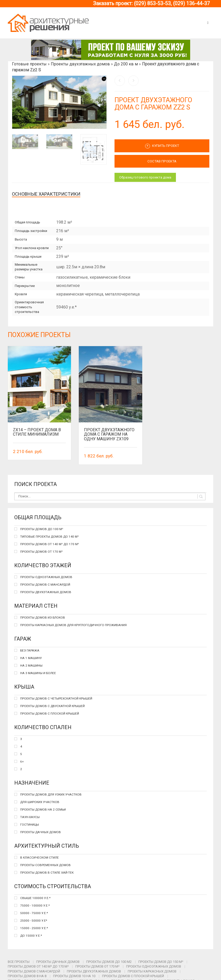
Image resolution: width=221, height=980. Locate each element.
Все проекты (19, 962)
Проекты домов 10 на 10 (74, 976)
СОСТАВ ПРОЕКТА (162, 161)
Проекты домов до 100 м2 (109, 962)
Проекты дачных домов (58, 962)
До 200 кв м (126, 64)
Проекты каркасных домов (152, 971)
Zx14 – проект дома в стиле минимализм (37, 432)
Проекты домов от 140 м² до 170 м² (38, 966)
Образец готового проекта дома (145, 177)
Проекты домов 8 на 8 (27, 976)
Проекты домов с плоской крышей (133, 976)
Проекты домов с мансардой (34, 971)
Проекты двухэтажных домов (80, 64)
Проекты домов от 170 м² (97, 966)
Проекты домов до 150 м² (161, 962)
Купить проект (162, 146)
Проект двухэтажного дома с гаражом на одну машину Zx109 (109, 434)
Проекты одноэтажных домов (154, 966)
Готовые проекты (29, 64)
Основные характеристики (46, 194)
